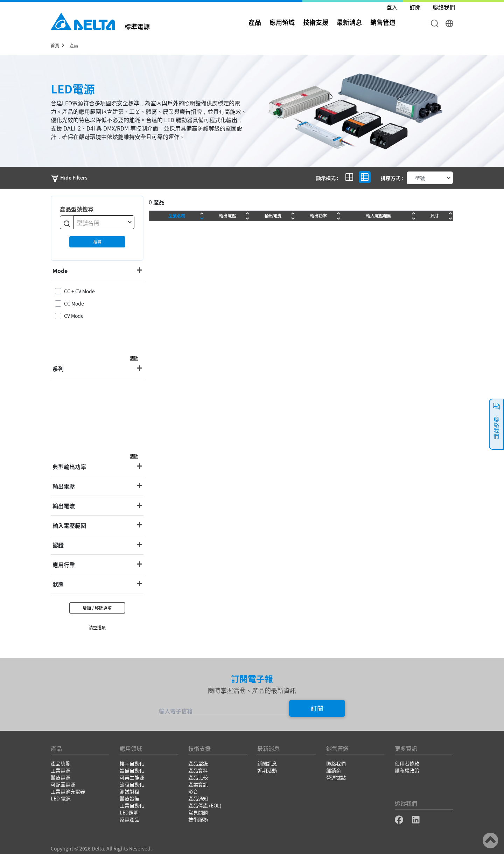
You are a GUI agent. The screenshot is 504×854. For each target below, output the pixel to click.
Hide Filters (69, 177)
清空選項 (97, 627)
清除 (134, 358)
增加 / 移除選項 (97, 608)
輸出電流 (64, 506)
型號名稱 (177, 216)
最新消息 (349, 22)
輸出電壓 (64, 486)
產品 (255, 22)
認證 (58, 545)
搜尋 (97, 242)
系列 (58, 369)
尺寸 (435, 216)
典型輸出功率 (69, 467)
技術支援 (316, 22)
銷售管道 (383, 22)
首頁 (55, 45)
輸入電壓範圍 (69, 525)
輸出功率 (318, 216)
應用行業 (64, 565)
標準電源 (137, 26)
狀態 (58, 584)
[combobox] (104, 222)
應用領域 (282, 22)
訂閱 (317, 708)
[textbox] (104, 223)
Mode (60, 271)
